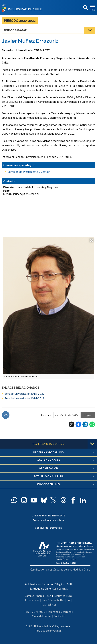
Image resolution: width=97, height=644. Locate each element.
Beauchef (59, 596)
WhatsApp (92, 424)
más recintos (49, 604)
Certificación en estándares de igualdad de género (60, 569)
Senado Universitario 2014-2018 (25, 398)
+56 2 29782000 (35, 612)
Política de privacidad (48, 631)
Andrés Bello (43, 596)
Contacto (59, 616)
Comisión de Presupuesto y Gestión (29, 172)
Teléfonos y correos (59, 612)
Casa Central (60, 588)
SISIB (29, 626)
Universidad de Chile (46, 626)
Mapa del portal (42, 616)
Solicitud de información (48, 528)
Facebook (78, 424)
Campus (30, 596)
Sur (69, 600)
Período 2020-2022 (20, 21)
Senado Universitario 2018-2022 (25, 394)
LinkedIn (85, 424)
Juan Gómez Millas (53, 600)
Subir (6, 415)
